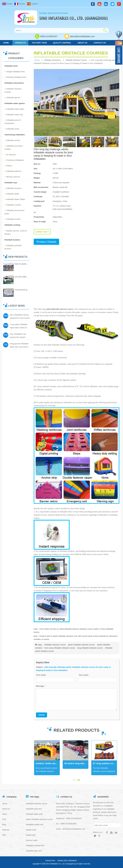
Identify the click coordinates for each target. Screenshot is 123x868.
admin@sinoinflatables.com (82, 36)
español (32, 4)
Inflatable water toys (14, 115)
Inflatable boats (12, 129)
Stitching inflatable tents (15, 77)
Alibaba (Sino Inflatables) (67, 861)
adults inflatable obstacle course (81, 645)
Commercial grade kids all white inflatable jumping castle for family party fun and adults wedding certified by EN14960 (22, 290)
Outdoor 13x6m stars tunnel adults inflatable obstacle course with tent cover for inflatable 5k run (77, 763)
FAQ (4, 819)
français (20, 4)
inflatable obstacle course (55, 645)
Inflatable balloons (13, 171)
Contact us (100, 43)
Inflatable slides (12, 194)
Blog (4, 825)
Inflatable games (12, 98)
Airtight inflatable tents (15, 72)
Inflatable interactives (14, 83)
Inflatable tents (11, 66)
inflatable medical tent (35, 845)
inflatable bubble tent (35, 825)
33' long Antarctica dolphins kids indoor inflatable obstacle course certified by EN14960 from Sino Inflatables (49, 763)
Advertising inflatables (15, 135)
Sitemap (6, 830)
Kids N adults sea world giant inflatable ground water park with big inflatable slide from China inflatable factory (22, 264)
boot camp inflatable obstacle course (60, 648)
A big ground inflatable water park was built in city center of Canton (19, 347)
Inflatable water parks (14, 109)
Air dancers (10, 155)
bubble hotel (31, 830)
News (5, 814)
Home (5, 804)
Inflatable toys (11, 183)
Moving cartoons (12, 177)
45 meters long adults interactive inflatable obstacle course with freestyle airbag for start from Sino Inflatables (106, 763)
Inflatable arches (12, 140)
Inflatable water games (15, 103)
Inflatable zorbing (12, 225)
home (6, 43)
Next (35, 758)
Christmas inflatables (14, 160)
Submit (42, 715)
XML (4, 835)
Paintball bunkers (12, 240)
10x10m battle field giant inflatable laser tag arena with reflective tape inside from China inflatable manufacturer (22, 277)
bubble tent (30, 835)
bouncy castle (32, 840)
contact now (42, 232)
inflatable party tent (34, 809)
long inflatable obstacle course (90, 648)
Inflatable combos (13, 205)
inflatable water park (34, 814)
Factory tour (39, 43)
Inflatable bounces (13, 188)
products (20, 43)
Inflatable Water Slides (15, 199)
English (7, 4)
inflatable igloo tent (34, 851)
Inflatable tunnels (12, 219)
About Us (82, 43)
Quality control (62, 43)
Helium (8, 166)
